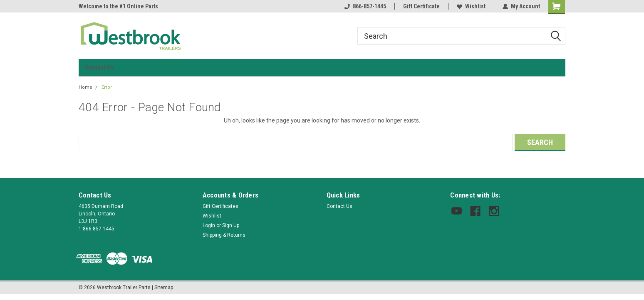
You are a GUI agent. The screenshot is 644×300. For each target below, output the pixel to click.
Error (107, 87)
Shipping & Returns (224, 235)
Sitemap (164, 287)
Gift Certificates (220, 206)
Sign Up (231, 225)
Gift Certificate (421, 6)
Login (209, 225)
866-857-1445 (365, 6)
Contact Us (99, 67)
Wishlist (471, 6)
